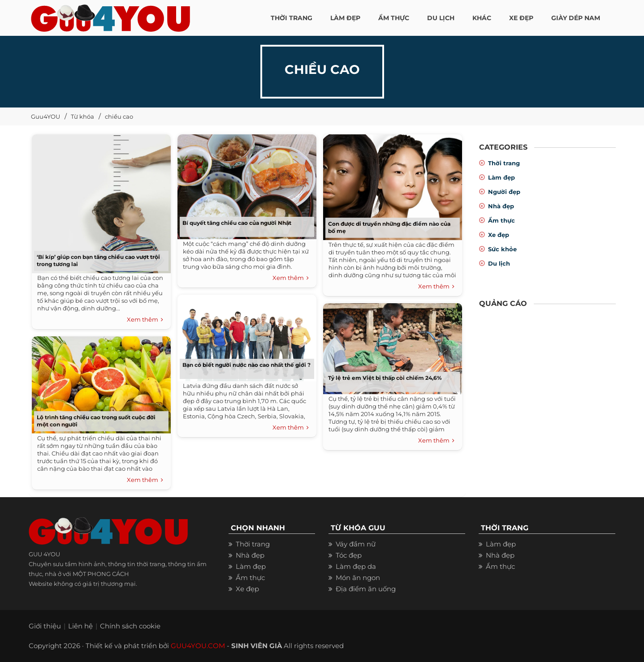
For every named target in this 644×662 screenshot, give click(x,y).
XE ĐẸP (521, 18)
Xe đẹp (499, 235)
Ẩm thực (501, 220)
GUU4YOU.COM (198, 646)
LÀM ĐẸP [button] (345, 18)
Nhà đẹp (501, 206)
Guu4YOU (45, 116)
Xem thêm (145, 320)
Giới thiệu (45, 626)
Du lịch (499, 263)
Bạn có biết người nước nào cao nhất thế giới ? (246, 365)
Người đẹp (504, 192)
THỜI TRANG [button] (292, 18)
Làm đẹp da (356, 566)
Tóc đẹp (349, 555)
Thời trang (504, 163)
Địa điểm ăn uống (366, 589)
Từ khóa (82, 116)
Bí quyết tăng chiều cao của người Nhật (237, 223)
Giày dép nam (576, 18)
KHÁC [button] (482, 18)
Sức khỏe (502, 249)
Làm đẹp (501, 177)
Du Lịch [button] (441, 18)
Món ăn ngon (358, 578)
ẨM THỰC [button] (394, 18)
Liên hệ (80, 626)
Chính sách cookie (130, 626)
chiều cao (119, 116)
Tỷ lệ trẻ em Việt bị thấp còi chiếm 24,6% (385, 378)
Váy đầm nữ (356, 544)
